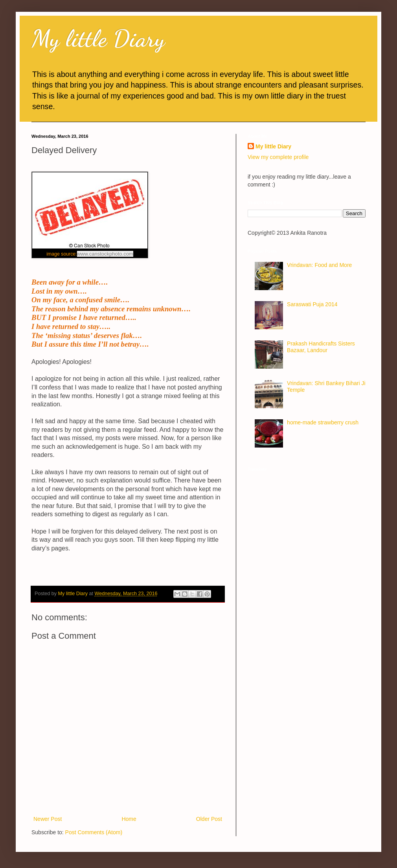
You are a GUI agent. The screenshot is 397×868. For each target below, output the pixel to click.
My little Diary (98, 38)
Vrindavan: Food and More (319, 265)
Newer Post (48, 819)
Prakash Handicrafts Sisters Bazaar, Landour (321, 347)
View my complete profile (278, 157)
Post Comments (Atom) (94, 832)
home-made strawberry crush (323, 422)
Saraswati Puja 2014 (312, 304)
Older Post (209, 819)
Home (129, 819)
